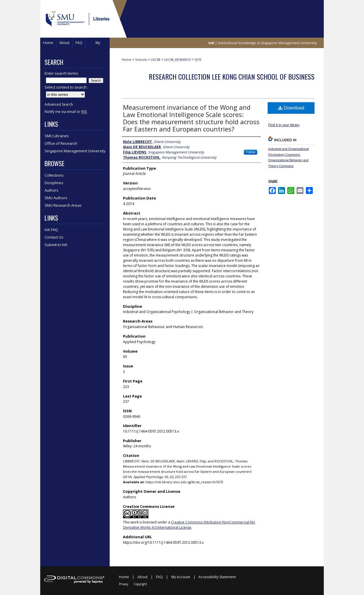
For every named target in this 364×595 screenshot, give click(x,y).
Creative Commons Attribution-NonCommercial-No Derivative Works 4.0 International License (189, 525)
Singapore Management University (75, 151)
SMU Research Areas (63, 205)
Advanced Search (59, 104)
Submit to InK (56, 245)
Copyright (140, 584)
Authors (52, 190)
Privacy (124, 584)
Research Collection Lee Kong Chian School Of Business (232, 76)
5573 (198, 59)
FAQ (159, 577)
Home (127, 59)
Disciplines (54, 183)
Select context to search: (66, 87)
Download (291, 108)
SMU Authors (56, 198)
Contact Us (54, 237)
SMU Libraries (57, 136)
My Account (181, 577)
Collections (54, 175)
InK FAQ (51, 230)
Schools (141, 59)
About (143, 577)
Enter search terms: (62, 73)
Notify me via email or (66, 112)
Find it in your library (284, 125)
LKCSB (156, 59)
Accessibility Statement (217, 577)
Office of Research (61, 143)
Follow (251, 152)
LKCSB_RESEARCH (177, 59)
